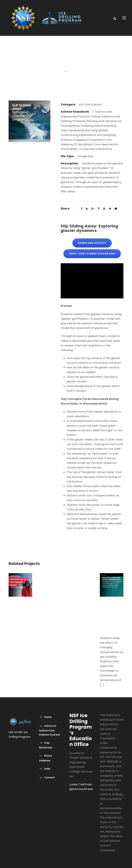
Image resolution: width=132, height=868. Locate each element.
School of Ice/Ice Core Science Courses (49, 730)
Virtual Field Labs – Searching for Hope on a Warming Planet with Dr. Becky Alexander (20, 613)
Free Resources (46, 745)
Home (48, 717)
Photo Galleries (45, 758)
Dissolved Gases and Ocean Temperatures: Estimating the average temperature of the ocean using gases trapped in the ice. (112, 617)
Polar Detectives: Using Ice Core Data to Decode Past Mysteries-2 (51, 587)
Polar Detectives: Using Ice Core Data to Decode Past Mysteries (81, 587)
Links (47, 769)
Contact (50, 777)
